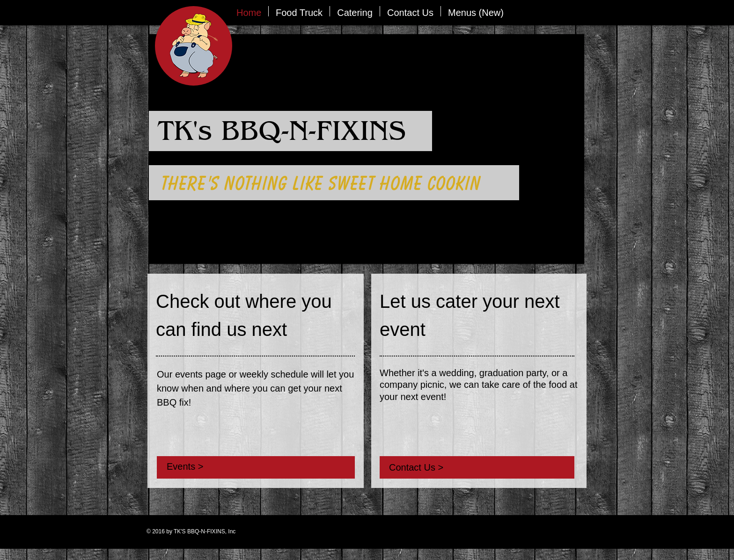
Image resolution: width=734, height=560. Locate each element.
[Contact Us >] (450, 467)
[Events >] (231, 466)
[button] (299, 11)
